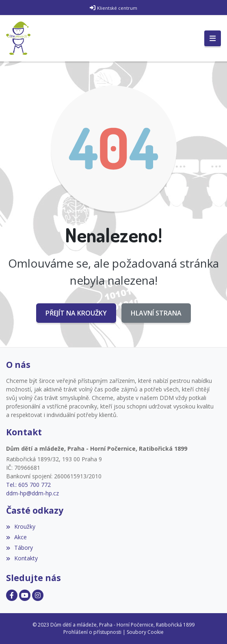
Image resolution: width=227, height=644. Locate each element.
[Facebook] (12, 595)
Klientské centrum (117, 8)
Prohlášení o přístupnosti (92, 632)
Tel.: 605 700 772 (28, 485)
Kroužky (21, 526)
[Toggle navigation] (213, 39)
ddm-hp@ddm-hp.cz (32, 493)
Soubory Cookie (145, 632)
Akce (16, 537)
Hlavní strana (156, 313)
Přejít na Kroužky (76, 313)
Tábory (19, 548)
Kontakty (22, 558)
